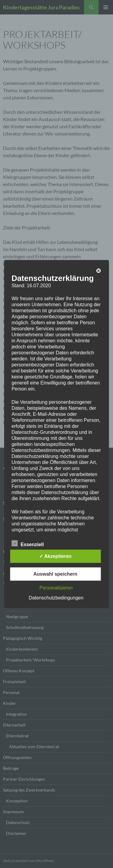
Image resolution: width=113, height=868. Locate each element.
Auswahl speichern (55, 574)
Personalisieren (56, 588)
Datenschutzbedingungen (56, 598)
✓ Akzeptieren (55, 556)
